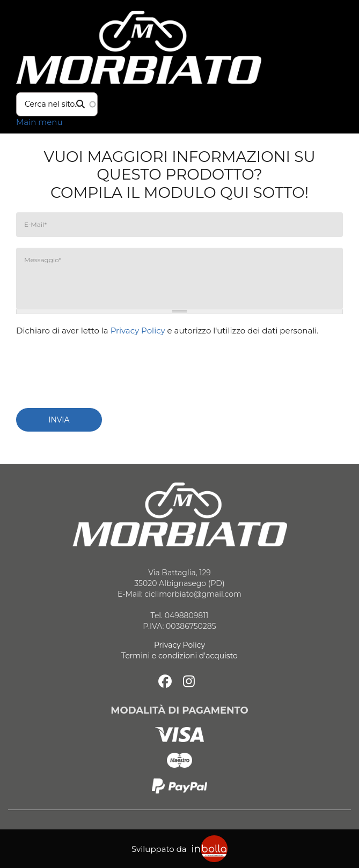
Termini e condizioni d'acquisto (179, 656)
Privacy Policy (138, 331)
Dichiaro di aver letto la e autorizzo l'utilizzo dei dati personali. (167, 331)
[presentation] (98, 368)
